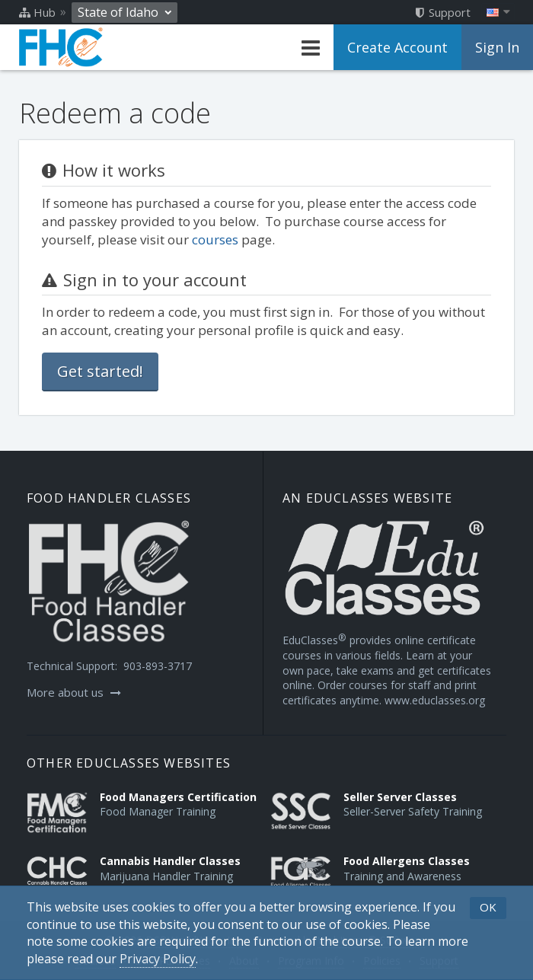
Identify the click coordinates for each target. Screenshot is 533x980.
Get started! (100, 371)
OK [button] (488, 907)
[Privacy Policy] (158, 959)
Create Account (397, 47)
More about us (74, 692)
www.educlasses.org (435, 700)
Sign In (497, 47)
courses (215, 239)
